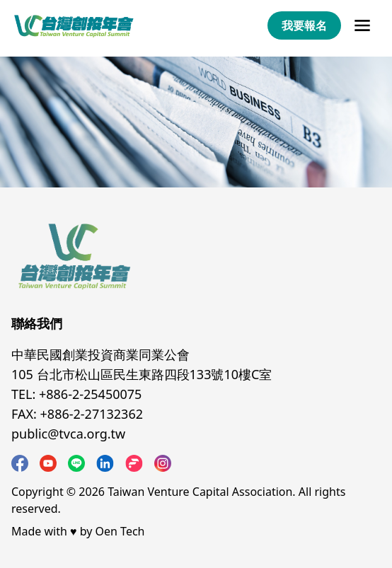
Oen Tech (120, 531)
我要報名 (304, 25)
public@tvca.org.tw (68, 434)
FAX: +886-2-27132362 (77, 414)
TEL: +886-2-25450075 (76, 394)
